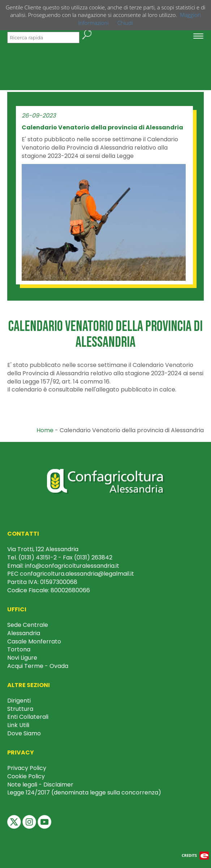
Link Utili (18, 725)
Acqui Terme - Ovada (38, 666)
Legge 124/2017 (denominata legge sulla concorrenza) (84, 792)
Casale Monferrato (34, 641)
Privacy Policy (27, 768)
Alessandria (24, 633)
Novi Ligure (22, 658)
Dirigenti (19, 701)
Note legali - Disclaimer (40, 785)
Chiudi (125, 23)
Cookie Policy (26, 776)
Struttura (20, 709)
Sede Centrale (28, 625)
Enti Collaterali (28, 717)
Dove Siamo (24, 733)
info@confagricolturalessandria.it (72, 566)
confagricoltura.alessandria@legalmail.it (77, 574)
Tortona (19, 649)
